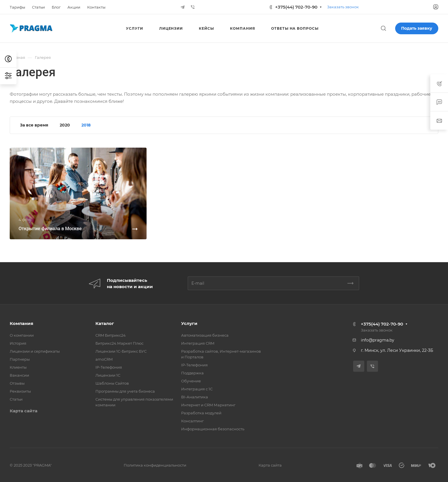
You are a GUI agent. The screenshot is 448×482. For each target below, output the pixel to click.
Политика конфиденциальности (155, 465)
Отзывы (17, 383)
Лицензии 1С (108, 375)
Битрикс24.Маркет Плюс (119, 343)
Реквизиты (20, 391)
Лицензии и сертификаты (35, 351)
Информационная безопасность (213, 429)
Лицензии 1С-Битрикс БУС (121, 351)
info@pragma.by (378, 340)
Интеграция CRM (198, 343)
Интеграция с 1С (197, 389)
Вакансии (19, 375)
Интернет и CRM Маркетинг (208, 405)
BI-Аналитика (195, 397)
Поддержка (192, 373)
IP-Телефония (109, 367)
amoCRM (104, 359)
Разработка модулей (201, 413)
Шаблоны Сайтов (112, 383)
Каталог (105, 323)
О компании (22, 335)
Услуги (189, 323)
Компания (21, 323)
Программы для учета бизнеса (125, 391)
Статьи (16, 399)
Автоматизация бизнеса (205, 335)
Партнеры (20, 359)
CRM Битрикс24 (111, 335)
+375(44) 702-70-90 (296, 7)
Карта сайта (24, 411)
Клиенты (18, 367)
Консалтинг (192, 421)
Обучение (191, 381)
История (18, 343)
